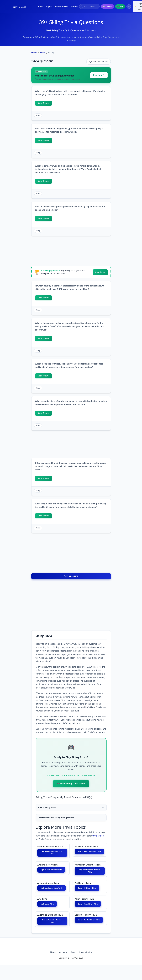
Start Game (100, 272)
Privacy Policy (91, 968)
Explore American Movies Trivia (90, 855)
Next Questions (71, 576)
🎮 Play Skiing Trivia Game (71, 783)
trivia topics (98, 837)
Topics (49, 6)
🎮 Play (120, 6)
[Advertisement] (20, 88)
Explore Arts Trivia (50, 914)
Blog (75, 968)
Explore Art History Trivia (90, 895)
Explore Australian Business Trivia (52, 936)
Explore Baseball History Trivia (90, 936)
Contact (61, 968)
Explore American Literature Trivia (52, 855)
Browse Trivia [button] (61, 6)
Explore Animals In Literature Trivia (90, 875)
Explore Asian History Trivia (90, 915)
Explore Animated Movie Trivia (52, 895)
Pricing (75, 6)
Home (40, 6)
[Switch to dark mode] (129, 7)
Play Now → (99, 75)
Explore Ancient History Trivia (52, 875)
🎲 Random (108, 6)
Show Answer (44, 103)
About (47, 968)
